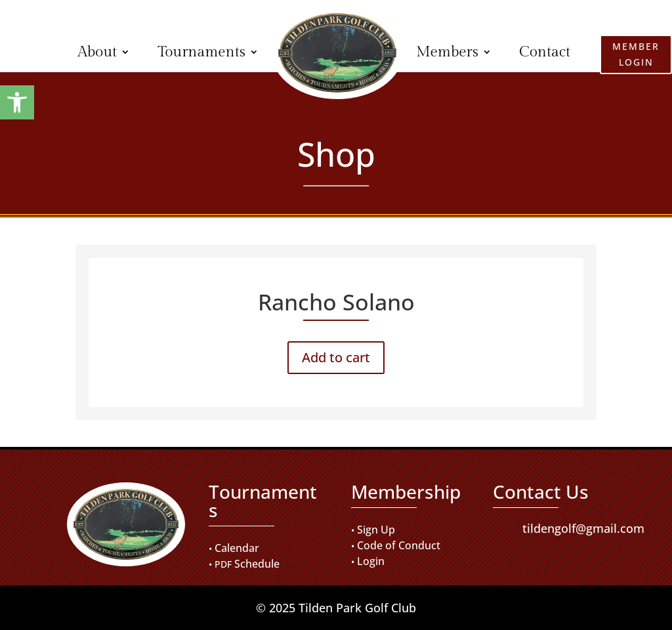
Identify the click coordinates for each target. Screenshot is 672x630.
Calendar (237, 548)
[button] (17, 102)
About (97, 52)
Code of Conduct (399, 545)
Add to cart (336, 357)
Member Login (34, 53)
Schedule (257, 564)
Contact (545, 52)
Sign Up (376, 530)
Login (371, 561)
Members (447, 52)
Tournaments (201, 52)
